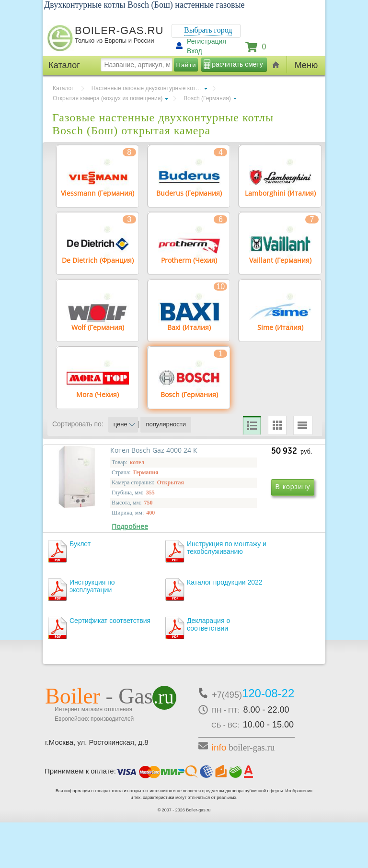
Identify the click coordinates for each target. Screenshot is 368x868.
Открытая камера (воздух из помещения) (108, 98)
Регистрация (207, 41)
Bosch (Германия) (207, 98)
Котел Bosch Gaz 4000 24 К (113, 544)
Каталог (63, 88)
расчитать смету (237, 64)
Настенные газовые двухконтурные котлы (147, 88)
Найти (186, 65)
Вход (195, 51)
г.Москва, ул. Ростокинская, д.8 (97, 788)
